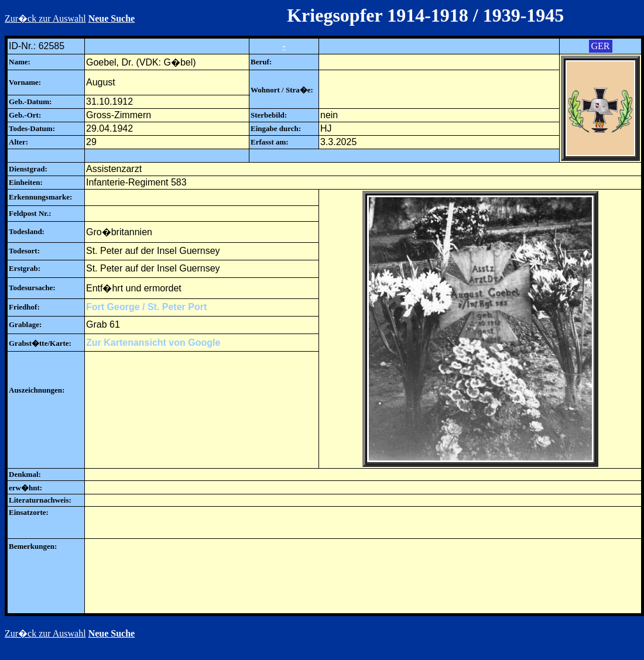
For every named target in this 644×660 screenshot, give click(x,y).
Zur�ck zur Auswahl (45, 18)
